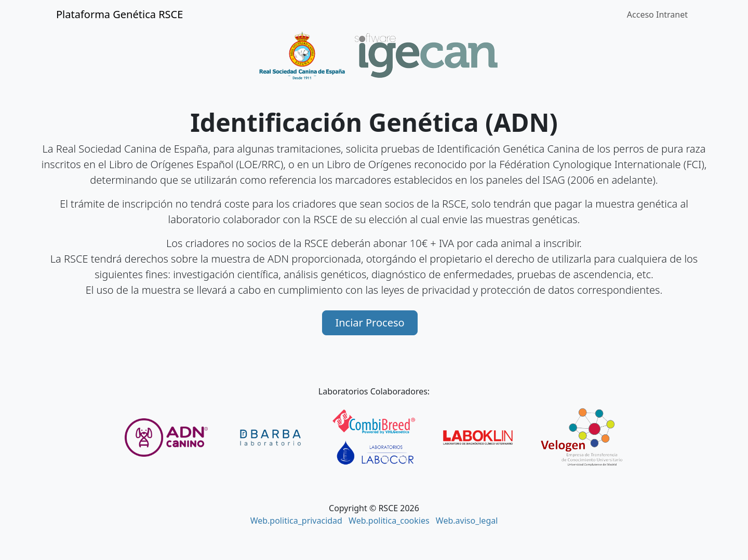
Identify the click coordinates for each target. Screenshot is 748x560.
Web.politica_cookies (389, 521)
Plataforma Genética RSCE (119, 14)
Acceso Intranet (657, 15)
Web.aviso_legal (467, 521)
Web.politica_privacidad (296, 521)
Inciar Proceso (370, 323)
